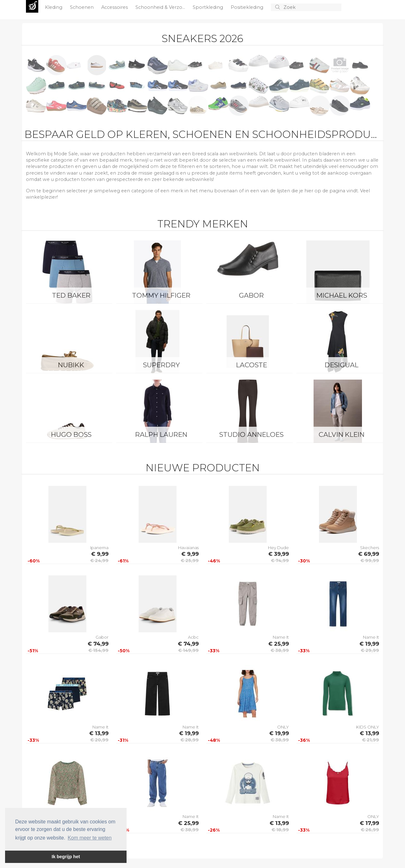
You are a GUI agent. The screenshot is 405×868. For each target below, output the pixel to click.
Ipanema (99, 548)
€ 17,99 (369, 823)
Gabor (251, 295)
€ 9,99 (100, 554)
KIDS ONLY (368, 727)
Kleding (54, 7)
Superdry (161, 365)
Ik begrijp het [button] (66, 857)
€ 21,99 (371, 740)
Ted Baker (71, 295)
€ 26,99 (370, 830)
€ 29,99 (370, 650)
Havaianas (188, 548)
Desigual (342, 365)
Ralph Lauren (161, 434)
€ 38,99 (280, 650)
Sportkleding (209, 7)
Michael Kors (342, 295)
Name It (281, 637)
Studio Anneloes (251, 434)
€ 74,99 (280, 561)
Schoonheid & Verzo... (161, 7)
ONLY (283, 727)
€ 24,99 (99, 561)
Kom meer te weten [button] (90, 838)
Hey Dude (278, 548)
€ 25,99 (190, 561)
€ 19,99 (369, 644)
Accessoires (115, 7)
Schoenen (82, 7)
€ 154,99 (98, 650)
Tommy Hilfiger (161, 295)
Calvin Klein (342, 434)
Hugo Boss (71, 434)
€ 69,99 (369, 554)
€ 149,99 (188, 650)
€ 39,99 (279, 554)
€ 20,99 (99, 740)
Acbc (193, 637)
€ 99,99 (370, 561)
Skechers (370, 548)
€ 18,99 (280, 830)
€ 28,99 (190, 740)
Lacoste (252, 365)
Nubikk (71, 365)
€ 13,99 (99, 733)
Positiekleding (248, 7)
